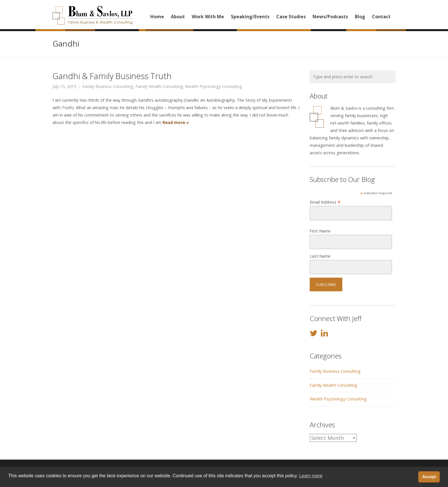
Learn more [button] (311, 476)
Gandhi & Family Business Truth (112, 76)
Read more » (175, 122)
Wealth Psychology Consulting (214, 87)
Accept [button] (429, 477)
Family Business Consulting (108, 87)
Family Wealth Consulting (159, 87)
